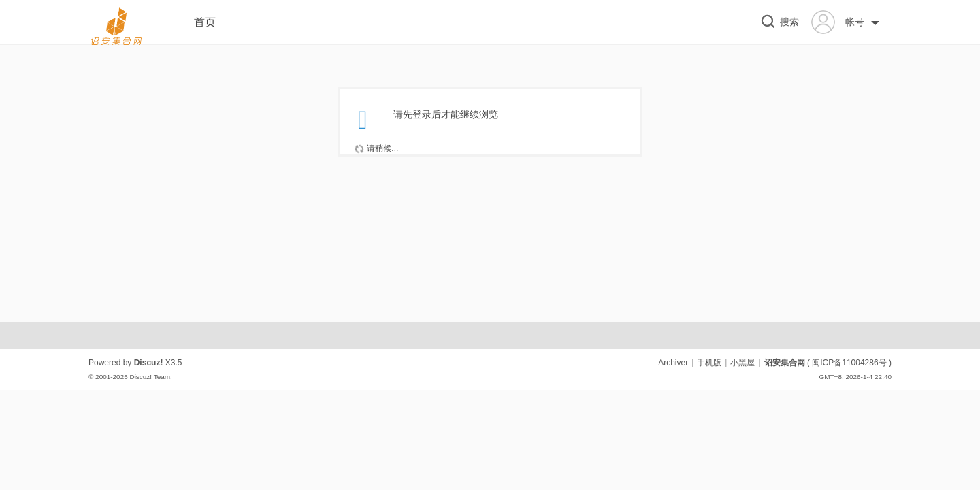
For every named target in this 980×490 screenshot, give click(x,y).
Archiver (673, 363)
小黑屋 (742, 363)
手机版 (709, 363)
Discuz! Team (150, 377)
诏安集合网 (785, 363)
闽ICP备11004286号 (849, 363)
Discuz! (149, 363)
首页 (205, 22)
